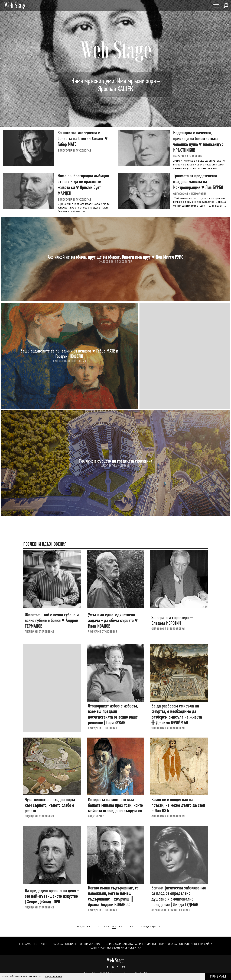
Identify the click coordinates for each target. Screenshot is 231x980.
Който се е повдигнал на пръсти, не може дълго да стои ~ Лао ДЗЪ (178, 805)
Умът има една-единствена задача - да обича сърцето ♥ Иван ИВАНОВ (113, 620)
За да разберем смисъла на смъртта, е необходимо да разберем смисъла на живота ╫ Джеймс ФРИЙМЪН (177, 714)
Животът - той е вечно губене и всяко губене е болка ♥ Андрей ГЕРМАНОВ (52, 620)
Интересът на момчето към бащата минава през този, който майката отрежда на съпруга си (115, 805)
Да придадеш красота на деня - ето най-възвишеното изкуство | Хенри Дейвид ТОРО (52, 896)
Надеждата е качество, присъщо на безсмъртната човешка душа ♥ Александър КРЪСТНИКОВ (198, 141)
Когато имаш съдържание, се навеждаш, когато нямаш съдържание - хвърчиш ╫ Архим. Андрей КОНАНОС (113, 896)
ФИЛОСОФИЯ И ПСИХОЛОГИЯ (74, 150)
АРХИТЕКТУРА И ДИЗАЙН (116, 465)
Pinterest (118, 967)
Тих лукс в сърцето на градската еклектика (116, 461)
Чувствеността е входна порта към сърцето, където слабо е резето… (50, 805)
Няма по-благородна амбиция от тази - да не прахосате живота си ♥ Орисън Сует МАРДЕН (83, 184)
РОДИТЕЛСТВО (96, 816)
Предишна (80, 926)
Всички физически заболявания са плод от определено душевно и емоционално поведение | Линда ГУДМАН (179, 896)
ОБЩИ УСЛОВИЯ (90, 944)
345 (107, 926)
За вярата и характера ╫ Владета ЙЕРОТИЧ (172, 620)
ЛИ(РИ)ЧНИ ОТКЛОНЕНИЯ (188, 156)
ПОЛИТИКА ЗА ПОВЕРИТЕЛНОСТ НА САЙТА (186, 944)
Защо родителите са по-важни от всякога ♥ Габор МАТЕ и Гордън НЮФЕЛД (69, 353)
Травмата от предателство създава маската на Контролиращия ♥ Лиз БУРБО (198, 182)
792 (131, 926)
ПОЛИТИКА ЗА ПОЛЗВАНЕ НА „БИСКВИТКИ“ (115, 948)
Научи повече (53, 976)
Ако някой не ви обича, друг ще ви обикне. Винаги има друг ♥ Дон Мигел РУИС (115, 257)
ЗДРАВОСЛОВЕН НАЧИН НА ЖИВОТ (171, 910)
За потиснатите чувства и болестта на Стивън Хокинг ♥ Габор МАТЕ (83, 138)
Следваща (151, 926)
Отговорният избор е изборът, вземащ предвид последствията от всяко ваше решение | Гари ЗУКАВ (113, 714)
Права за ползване (64, 944)
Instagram (123, 967)
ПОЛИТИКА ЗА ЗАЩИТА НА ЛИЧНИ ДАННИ (130, 944)
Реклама (25, 944)
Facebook (108, 967)
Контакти (41, 944)
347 (121, 926)
